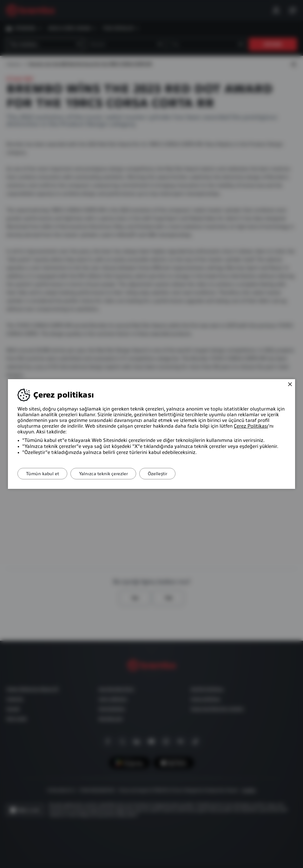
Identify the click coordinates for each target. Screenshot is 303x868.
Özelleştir (165, 474)
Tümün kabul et (44, 474)
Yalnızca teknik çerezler (108, 474)
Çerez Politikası (251, 426)
